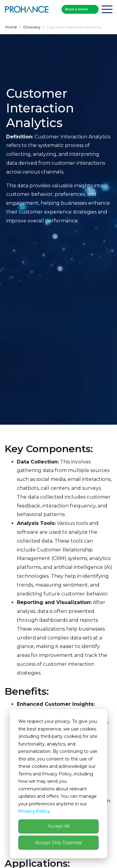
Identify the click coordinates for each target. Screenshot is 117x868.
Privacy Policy (34, 811)
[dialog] (58, 784)
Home (11, 27)
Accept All (58, 826)
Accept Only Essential (58, 843)
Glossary (32, 27)
